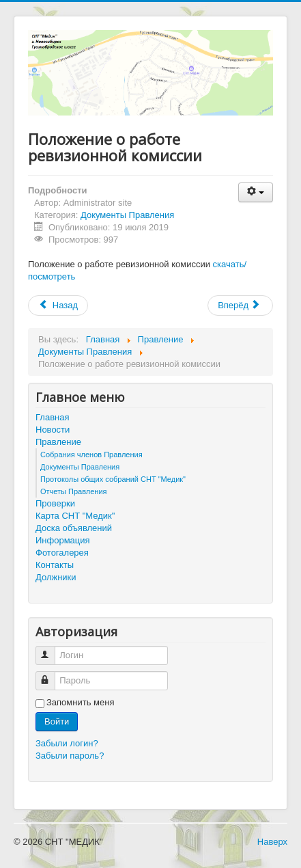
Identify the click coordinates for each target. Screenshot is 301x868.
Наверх (272, 842)
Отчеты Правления (74, 491)
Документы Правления (127, 215)
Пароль (52, 675)
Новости (53, 430)
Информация (63, 540)
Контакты (55, 565)
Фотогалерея (62, 553)
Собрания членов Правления (91, 455)
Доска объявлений (74, 528)
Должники (56, 577)
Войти (57, 721)
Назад (58, 305)
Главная (52, 417)
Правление (58, 442)
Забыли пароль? (70, 756)
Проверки (55, 503)
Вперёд (239, 305)
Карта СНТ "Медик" (75, 516)
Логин (52, 650)
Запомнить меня (80, 702)
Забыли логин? (67, 743)
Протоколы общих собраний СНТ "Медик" (113, 479)
